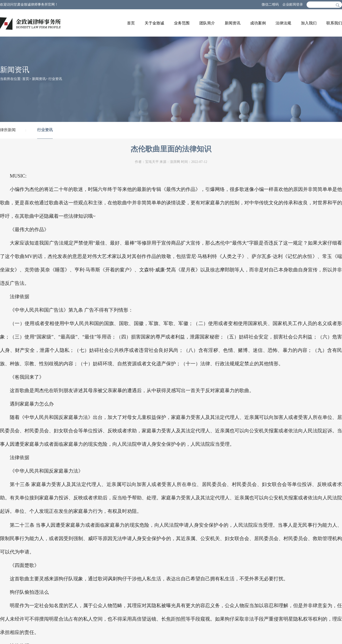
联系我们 (334, 23)
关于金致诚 (154, 23)
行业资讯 (55, 79)
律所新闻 (8, 130)
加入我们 (309, 23)
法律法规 (283, 23)
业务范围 (182, 23)
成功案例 (258, 23)
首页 (131, 23)
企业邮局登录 (293, 5)
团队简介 (207, 23)
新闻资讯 (233, 23)
